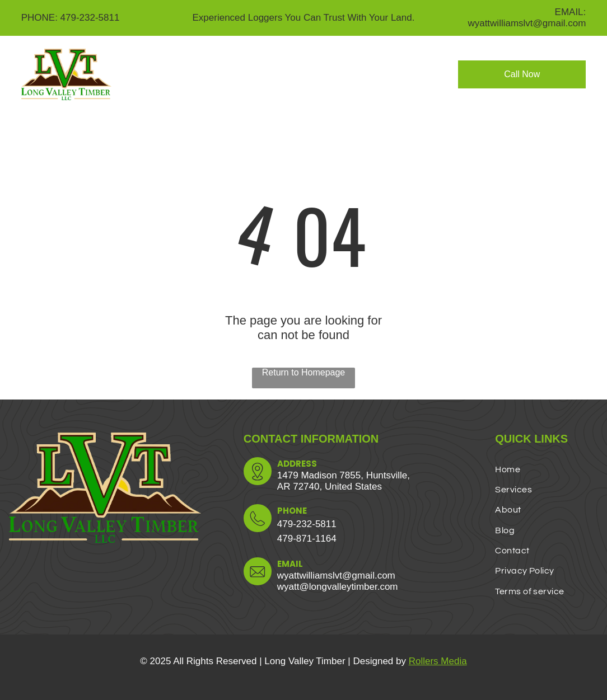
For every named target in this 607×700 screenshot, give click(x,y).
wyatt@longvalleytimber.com (338, 587)
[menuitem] (202, 67)
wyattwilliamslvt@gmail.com (336, 575)
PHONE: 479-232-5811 (71, 18)
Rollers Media (438, 661)
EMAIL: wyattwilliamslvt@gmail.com (527, 18)
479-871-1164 (307, 539)
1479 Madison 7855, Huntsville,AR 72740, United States (344, 481)
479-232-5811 (307, 524)
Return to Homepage (304, 372)
